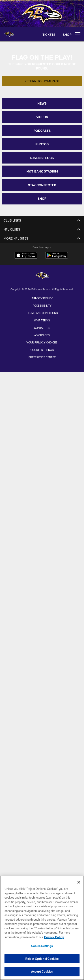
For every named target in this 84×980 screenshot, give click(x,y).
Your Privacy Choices (42, 342)
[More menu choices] (78, 34)
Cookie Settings (42, 350)
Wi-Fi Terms (42, 320)
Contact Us (42, 328)
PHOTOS (42, 144)
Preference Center (42, 357)
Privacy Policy (42, 298)
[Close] (79, 882)
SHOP (42, 198)
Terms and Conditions (42, 313)
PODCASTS (42, 131)
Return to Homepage (42, 81)
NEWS (42, 103)
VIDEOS (42, 117)
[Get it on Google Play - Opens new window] (57, 258)
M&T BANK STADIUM (42, 171)
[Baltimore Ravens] (42, 276)
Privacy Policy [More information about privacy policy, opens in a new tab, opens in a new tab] (54, 937)
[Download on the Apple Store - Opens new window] (26, 256)
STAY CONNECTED (42, 185)
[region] (42, 928)
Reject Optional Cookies (42, 959)
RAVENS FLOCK (42, 158)
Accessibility (42, 305)
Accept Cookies (42, 971)
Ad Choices (42, 335)
